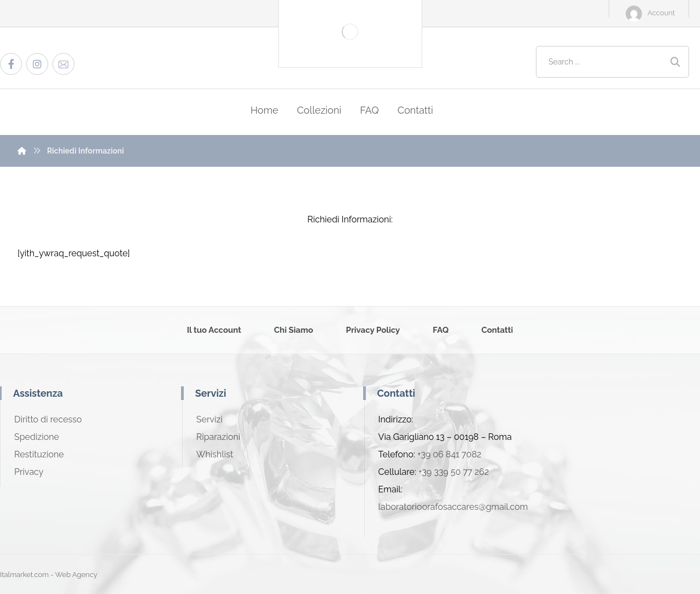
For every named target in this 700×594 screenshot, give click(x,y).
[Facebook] (11, 64)
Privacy (29, 472)
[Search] (675, 62)
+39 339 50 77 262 (454, 472)
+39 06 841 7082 (449, 454)
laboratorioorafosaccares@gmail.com (453, 507)
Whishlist (215, 454)
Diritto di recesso (48, 419)
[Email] (63, 64)
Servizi (209, 419)
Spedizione (37, 437)
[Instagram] (37, 64)
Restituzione (39, 454)
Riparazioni (218, 437)
